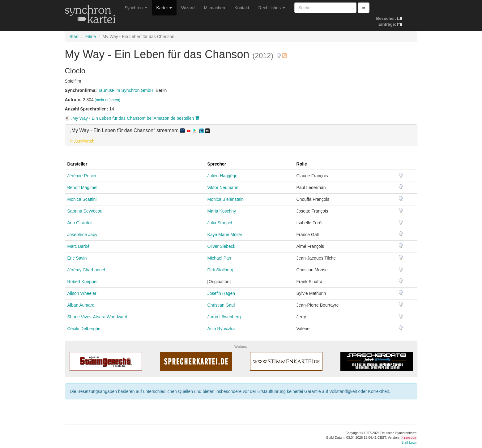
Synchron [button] (136, 8)
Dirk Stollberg (220, 270)
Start (74, 37)
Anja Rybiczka (221, 329)
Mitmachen (215, 8)
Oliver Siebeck (221, 246)
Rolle (302, 164)
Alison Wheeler (82, 293)
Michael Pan (219, 258)
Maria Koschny (222, 211)
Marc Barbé (79, 246)
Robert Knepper (83, 282)
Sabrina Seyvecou (85, 211)
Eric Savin (77, 258)
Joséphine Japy (82, 235)
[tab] (241, 135)
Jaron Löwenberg (224, 317)
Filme (91, 37)
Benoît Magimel (82, 187)
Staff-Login (409, 442)
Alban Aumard (81, 305)
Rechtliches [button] (272, 8)
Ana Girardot (80, 223)
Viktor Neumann (223, 187)
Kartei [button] (164, 8)
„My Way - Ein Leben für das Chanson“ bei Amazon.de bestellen (132, 118)
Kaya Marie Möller (225, 235)
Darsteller (77, 164)
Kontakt (242, 8)
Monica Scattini (82, 199)
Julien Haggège (222, 176)
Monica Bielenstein (226, 199)
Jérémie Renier (82, 176)
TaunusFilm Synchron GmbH (126, 90)
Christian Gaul (221, 305)
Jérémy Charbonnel (86, 270)
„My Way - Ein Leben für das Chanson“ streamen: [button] (142, 131)
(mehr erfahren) (107, 100)
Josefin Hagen (221, 293)
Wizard (188, 8)
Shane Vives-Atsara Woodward (97, 317)
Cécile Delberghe (84, 329)
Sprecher (217, 164)
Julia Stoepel (220, 223)
